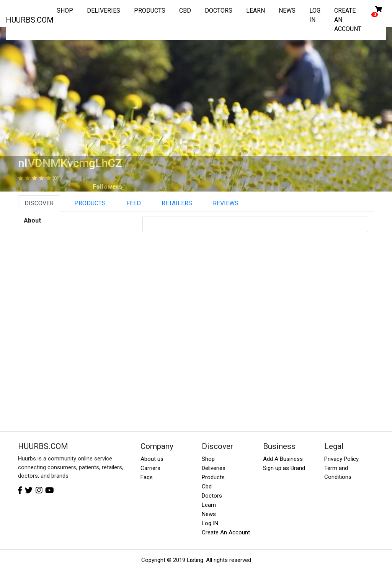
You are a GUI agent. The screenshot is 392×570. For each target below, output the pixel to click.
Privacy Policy (341, 459)
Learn (209, 505)
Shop (208, 459)
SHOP (65, 11)
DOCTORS (219, 11)
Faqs (147, 477)
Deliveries (214, 468)
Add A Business (283, 459)
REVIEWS (226, 203)
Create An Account (226, 532)
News (209, 514)
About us (152, 459)
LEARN (256, 11)
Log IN (210, 523)
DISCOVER (39, 203)
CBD (185, 11)
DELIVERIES (104, 11)
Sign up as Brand (284, 468)
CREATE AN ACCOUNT (348, 20)
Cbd (207, 486)
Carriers (150, 468)
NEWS (287, 11)
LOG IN (315, 15)
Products (213, 477)
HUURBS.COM (30, 20)
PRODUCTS (150, 11)
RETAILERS (177, 203)
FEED (134, 203)
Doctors (212, 496)
